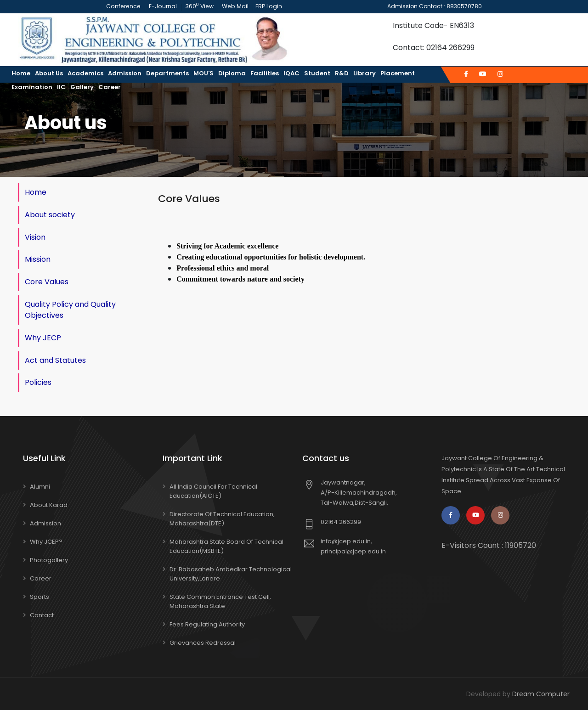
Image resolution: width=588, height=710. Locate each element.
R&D (342, 73)
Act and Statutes (55, 360)
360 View (198, 6)
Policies (38, 382)
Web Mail (233, 6)
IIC (61, 87)
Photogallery (49, 560)
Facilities (265, 73)
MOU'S (204, 73)
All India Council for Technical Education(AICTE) (213, 491)
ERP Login (266, 6)
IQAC (291, 73)
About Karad (49, 504)
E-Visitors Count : (489, 545)
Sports (40, 596)
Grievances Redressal (203, 642)
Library (365, 73)
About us (49, 73)
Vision (35, 237)
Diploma (232, 73)
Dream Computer (541, 693)
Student (317, 73)
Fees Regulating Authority (207, 624)
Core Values (47, 282)
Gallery (82, 87)
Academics (85, 73)
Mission (38, 259)
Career (110, 87)
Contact (42, 615)
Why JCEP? (46, 541)
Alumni (40, 486)
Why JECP (43, 337)
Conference (124, 6)
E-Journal (163, 6)
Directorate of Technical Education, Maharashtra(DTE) (222, 518)
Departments (167, 73)
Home (21, 73)
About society (50, 214)
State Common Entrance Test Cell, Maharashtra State (220, 601)
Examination (32, 87)
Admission (125, 73)
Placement (398, 73)
